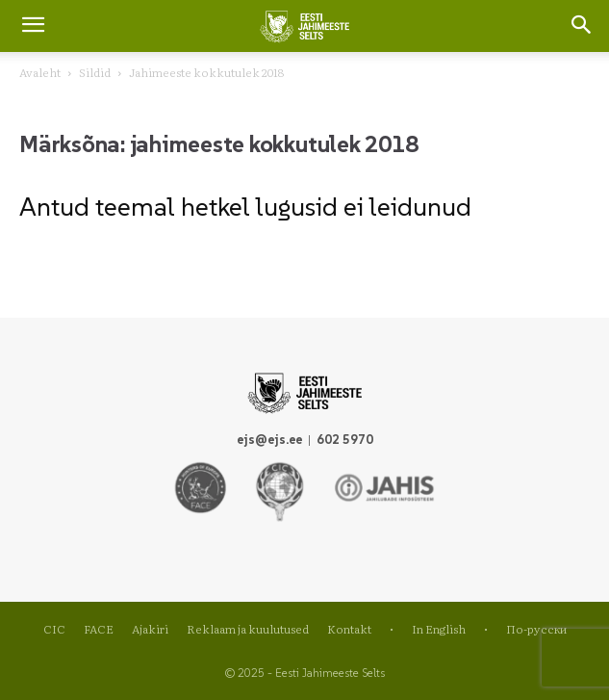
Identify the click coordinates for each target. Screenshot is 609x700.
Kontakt (349, 629)
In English (439, 629)
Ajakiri (150, 629)
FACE (99, 629)
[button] (582, 26)
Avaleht (40, 72)
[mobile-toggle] (33, 26)
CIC (54, 629)
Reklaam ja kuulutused (248, 629)
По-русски (536, 629)
